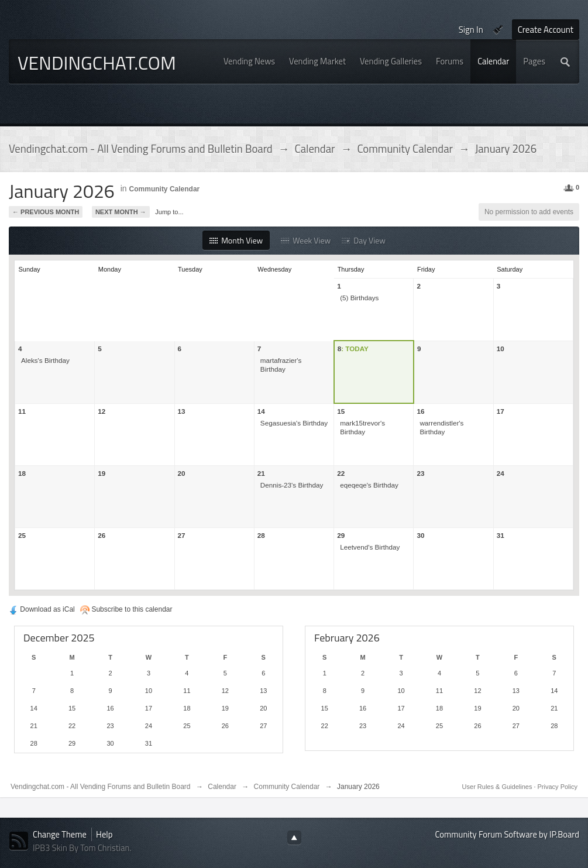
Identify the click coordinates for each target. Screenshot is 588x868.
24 (501, 473)
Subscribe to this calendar (126, 609)
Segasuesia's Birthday (294, 423)
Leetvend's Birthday (370, 547)
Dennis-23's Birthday (292, 485)
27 (182, 535)
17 (501, 411)
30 (420, 535)
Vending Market (317, 61)
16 (420, 411)
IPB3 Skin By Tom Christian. (82, 848)
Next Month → (121, 212)
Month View (236, 240)
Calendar (493, 61)
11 (22, 411)
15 (341, 411)
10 (501, 349)
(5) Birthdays (359, 298)
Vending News (249, 61)
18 (22, 473)
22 (341, 473)
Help (104, 834)
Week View (306, 240)
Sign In (471, 30)
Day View (364, 240)
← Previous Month (46, 212)
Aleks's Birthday (45, 360)
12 (102, 411)
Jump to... (169, 212)
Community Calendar (165, 189)
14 (261, 411)
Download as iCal (42, 609)
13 (182, 411)
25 (22, 535)
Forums (450, 61)
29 (341, 535)
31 (501, 535)
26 (102, 535)
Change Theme (60, 834)
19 (102, 473)
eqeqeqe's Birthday (369, 485)
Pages (534, 61)
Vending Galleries (391, 61)
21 (261, 473)
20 (182, 473)
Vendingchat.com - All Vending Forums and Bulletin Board (101, 787)
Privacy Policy (558, 787)
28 (261, 535)
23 (420, 473)
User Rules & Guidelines (498, 787)
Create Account (546, 30)
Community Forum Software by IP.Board (507, 834)
